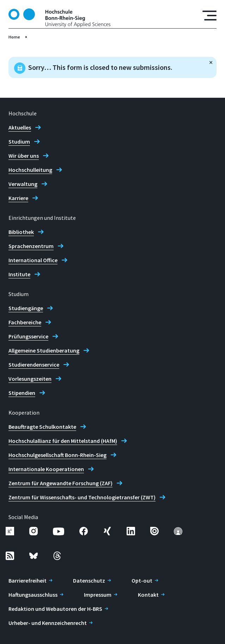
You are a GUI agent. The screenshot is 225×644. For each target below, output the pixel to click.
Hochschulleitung (30, 170)
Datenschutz (89, 580)
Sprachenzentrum (31, 246)
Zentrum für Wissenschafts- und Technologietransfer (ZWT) (82, 497)
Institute (19, 274)
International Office (33, 260)
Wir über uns (24, 156)
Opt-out (142, 580)
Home (14, 37)
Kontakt (148, 595)
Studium (19, 142)
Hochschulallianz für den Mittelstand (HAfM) (63, 441)
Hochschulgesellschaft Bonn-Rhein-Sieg (57, 455)
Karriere (18, 198)
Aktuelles (20, 127)
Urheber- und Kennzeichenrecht (48, 623)
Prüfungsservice (28, 336)
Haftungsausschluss (33, 595)
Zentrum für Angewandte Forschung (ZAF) (60, 483)
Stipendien (22, 393)
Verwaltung (23, 184)
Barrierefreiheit (28, 580)
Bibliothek (21, 232)
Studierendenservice (34, 365)
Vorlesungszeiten (30, 379)
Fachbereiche (25, 322)
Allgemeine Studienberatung (44, 350)
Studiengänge (26, 308)
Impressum (98, 595)
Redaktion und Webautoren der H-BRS (55, 609)
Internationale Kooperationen (46, 469)
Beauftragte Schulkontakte (42, 427)
